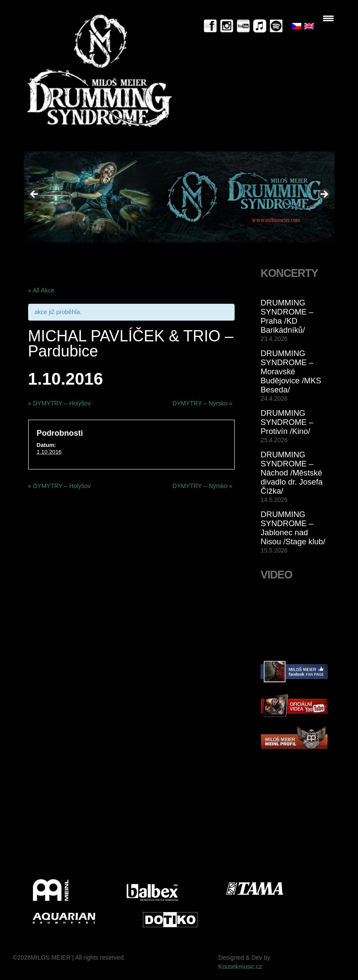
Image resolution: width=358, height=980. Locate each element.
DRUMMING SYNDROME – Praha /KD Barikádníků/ (287, 316)
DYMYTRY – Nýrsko (202, 403)
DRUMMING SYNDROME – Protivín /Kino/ (287, 422)
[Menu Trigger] (328, 18)
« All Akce (41, 290)
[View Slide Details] (179, 197)
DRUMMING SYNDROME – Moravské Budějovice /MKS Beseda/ (291, 371)
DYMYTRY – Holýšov (60, 403)
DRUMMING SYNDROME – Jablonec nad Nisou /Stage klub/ (293, 528)
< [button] (35, 195)
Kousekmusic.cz (240, 967)
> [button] (324, 195)
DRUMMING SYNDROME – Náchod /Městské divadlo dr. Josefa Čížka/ (292, 473)
